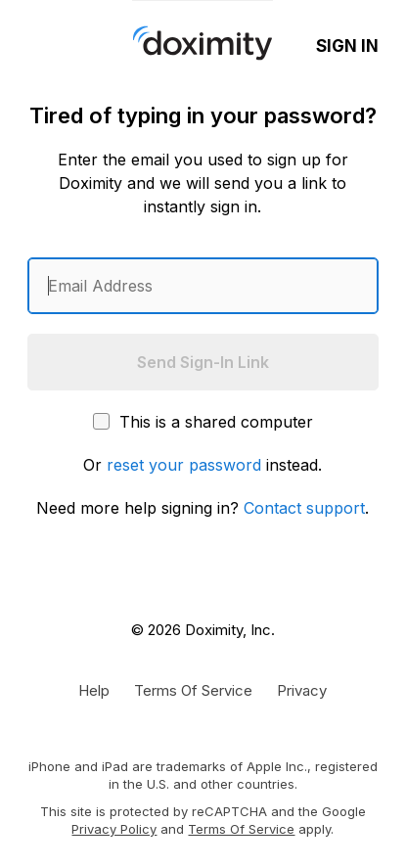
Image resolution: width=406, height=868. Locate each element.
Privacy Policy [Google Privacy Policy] (114, 829)
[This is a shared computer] (101, 421)
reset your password (184, 465)
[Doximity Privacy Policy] (302, 690)
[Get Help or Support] (94, 690)
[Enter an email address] (203, 286)
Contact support (304, 508)
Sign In (347, 46)
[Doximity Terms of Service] (193, 690)
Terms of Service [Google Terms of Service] (241, 829)
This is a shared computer (203, 422)
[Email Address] (203, 286)
